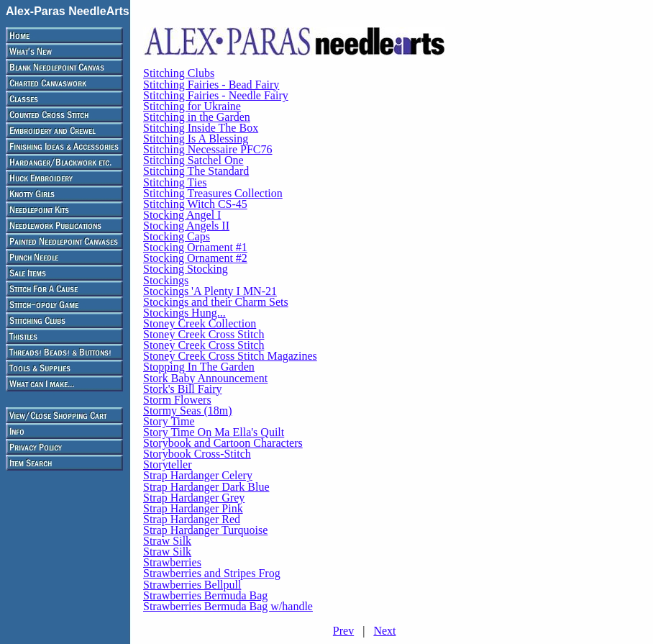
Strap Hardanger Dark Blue (206, 487)
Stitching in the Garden (197, 117)
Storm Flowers (177, 400)
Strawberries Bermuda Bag (205, 595)
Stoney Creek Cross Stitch (204, 334)
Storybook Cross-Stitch (197, 454)
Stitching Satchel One (193, 160)
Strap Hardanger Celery (198, 475)
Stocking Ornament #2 (195, 258)
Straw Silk (167, 541)
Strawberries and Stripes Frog (212, 573)
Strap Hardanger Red (192, 519)
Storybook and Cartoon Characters (223, 443)
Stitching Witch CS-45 (195, 204)
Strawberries (172, 562)
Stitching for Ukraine (192, 106)
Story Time (169, 421)
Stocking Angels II (186, 226)
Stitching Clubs (179, 73)
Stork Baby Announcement (205, 378)
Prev (343, 631)
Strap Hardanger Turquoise (205, 530)
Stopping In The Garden (199, 367)
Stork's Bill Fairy (183, 389)
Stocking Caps (177, 236)
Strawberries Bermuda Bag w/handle (228, 606)
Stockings (166, 280)
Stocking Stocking (186, 269)
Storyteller (168, 464)
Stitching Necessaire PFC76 (208, 149)
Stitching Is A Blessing (196, 139)
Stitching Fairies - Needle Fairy (216, 95)
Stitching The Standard (196, 171)
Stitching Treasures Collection (213, 193)
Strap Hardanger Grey (194, 498)
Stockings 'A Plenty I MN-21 (210, 291)
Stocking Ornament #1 (195, 247)
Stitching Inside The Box (201, 128)
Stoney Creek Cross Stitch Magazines (230, 356)
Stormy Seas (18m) (188, 411)
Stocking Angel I (182, 215)
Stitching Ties (175, 182)
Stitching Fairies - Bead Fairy (211, 85)
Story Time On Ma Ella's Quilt (214, 432)
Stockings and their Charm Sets (216, 302)
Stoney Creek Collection (200, 323)
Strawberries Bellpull (192, 585)
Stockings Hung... (184, 313)
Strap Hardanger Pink (193, 508)
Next (384, 631)
